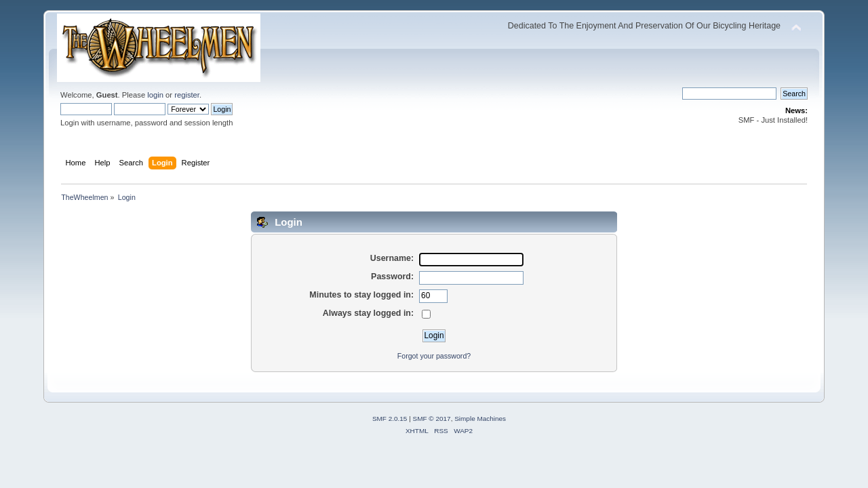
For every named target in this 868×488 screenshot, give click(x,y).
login (155, 95)
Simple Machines (480, 419)
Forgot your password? (434, 356)
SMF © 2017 (432, 419)
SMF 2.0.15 (390, 419)
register (187, 95)
